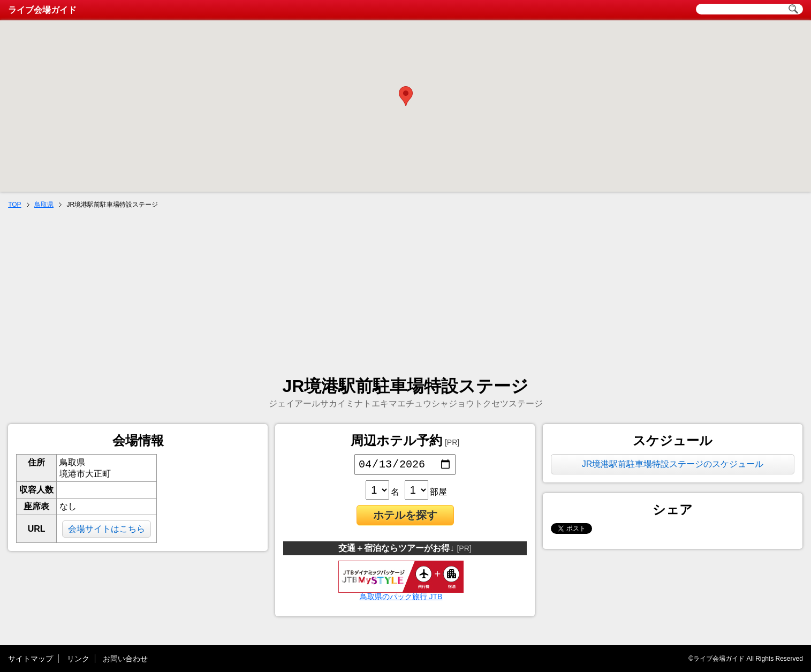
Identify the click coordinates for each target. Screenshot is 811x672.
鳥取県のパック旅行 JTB (401, 595)
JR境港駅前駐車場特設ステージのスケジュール (673, 464)
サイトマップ (31, 659)
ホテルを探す (405, 517)
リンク (78, 659)
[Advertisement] (406, 292)
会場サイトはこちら (107, 529)
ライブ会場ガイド (42, 10)
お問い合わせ (125, 659)
